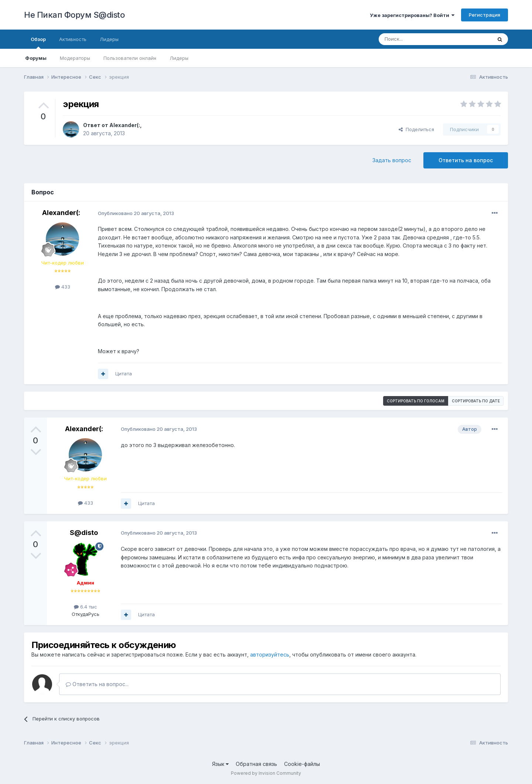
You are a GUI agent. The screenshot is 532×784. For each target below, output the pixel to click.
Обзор (38, 42)
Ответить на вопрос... (97, 684)
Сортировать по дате (476, 401)
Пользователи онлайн (130, 58)
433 (63, 287)
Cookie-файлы (302, 764)
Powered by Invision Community (266, 773)
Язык (220, 764)
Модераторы (75, 58)
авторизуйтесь (270, 655)
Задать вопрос (392, 160)
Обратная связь (256, 764)
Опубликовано (136, 213)
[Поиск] (418, 39)
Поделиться (416, 129)
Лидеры (179, 58)
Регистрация (485, 15)
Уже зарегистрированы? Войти (412, 15)
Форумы (36, 58)
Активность (73, 39)
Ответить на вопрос (466, 160)
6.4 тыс (86, 607)
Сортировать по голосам (416, 401)
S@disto (84, 533)
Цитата (124, 374)
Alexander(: (125, 125)
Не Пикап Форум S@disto (74, 15)
